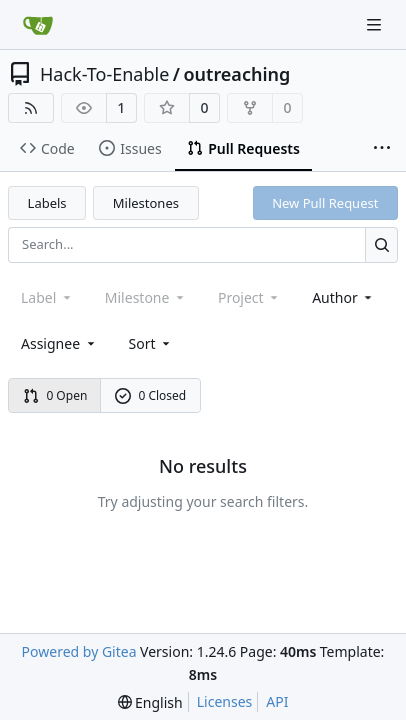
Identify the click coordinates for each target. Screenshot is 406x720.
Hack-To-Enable (104, 74)
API (277, 701)
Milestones (146, 203)
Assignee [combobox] (59, 343)
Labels (47, 203)
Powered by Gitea (79, 651)
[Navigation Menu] (376, 24)
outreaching (236, 74)
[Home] (38, 25)
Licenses (225, 701)
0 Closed (151, 395)
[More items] (382, 149)
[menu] (151, 343)
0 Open (55, 395)
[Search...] (381, 244)
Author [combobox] (343, 297)
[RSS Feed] (31, 108)
